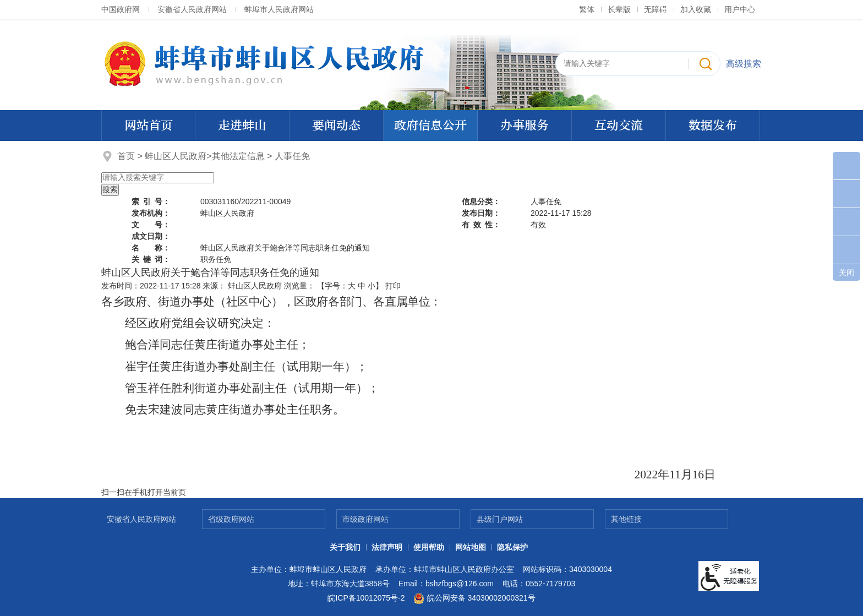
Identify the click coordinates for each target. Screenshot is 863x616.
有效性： (481, 225)
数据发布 (713, 126)
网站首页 (149, 126)
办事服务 (525, 126)
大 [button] (352, 286)
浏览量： (299, 286)
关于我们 (345, 547)
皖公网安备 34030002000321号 (474, 598)
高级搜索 (744, 64)
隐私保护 (512, 547)
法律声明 (387, 547)
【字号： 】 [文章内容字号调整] (350, 286)
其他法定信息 (238, 156)
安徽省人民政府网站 (192, 9)
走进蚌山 (242, 126)
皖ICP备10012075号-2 (366, 598)
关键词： (151, 259)
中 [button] (362, 286)
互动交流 (619, 126)
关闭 (846, 272)
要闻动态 (336, 126)
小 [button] (372, 286)
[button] (619, 9)
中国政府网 (121, 9)
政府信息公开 (430, 126)
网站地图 (471, 547)
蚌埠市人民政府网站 (279, 9)
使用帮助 (429, 547)
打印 (393, 286)
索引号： (151, 201)
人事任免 (292, 156)
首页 (126, 156)
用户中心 (740, 9)
